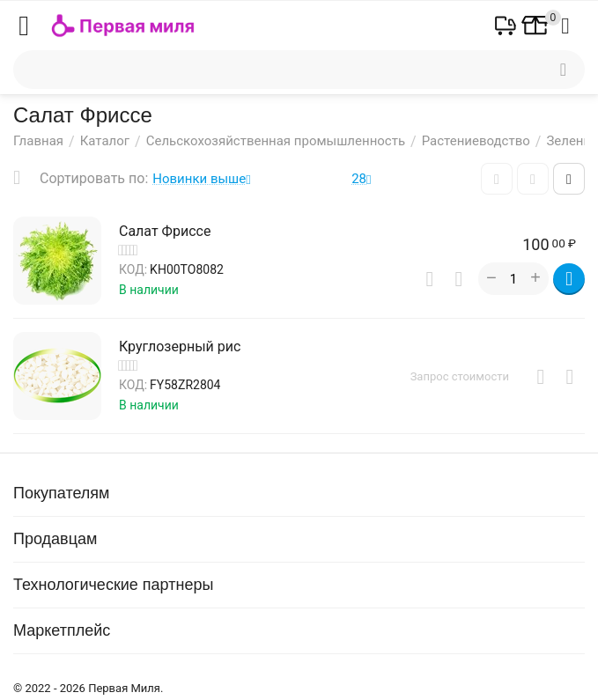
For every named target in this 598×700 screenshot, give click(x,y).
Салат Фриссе (165, 231)
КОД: (133, 269)
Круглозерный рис (180, 346)
